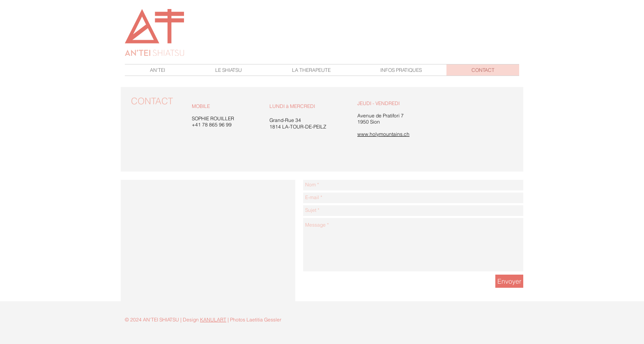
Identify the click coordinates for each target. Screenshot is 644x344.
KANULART (213, 320)
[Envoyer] (509, 281)
